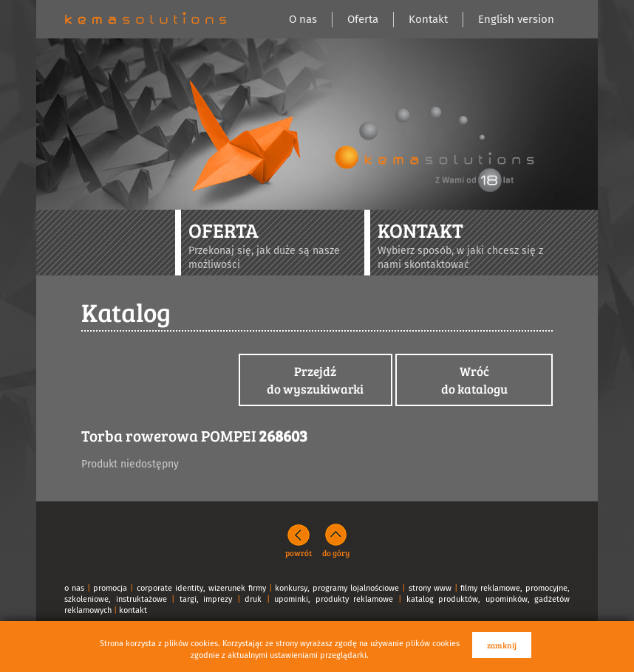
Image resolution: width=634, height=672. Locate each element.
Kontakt (428, 19)
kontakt (133, 610)
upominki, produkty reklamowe (334, 599)
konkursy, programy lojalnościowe (337, 588)
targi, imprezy (206, 599)
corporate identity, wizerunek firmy (201, 588)
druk (253, 599)
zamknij (502, 645)
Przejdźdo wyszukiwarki (315, 380)
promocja (110, 588)
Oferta (363, 19)
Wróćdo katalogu (474, 380)
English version (516, 19)
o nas (74, 588)
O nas (303, 19)
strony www (430, 588)
